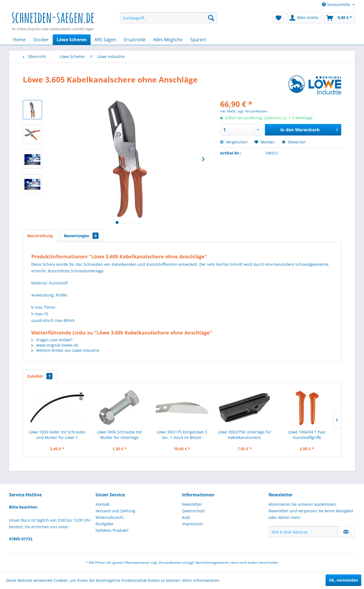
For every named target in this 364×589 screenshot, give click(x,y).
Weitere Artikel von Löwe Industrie (65, 350)
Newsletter (192, 504)
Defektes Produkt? (112, 530)
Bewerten (294, 142)
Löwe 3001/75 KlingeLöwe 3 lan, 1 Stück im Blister (182, 435)
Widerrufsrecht (110, 517)
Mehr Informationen (201, 580)
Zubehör (40, 376)
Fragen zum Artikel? (52, 340)
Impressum (192, 524)
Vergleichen (234, 142)
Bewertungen (81, 236)
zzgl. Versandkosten (252, 111)
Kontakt (103, 504)
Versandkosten (170, 562)
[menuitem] (168, 18)
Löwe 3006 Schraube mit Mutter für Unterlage (119, 435)
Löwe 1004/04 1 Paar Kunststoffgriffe (307, 435)
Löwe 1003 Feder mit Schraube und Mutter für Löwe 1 (57, 435)
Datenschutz (194, 511)
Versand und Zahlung (115, 511)
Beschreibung (40, 236)
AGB (186, 517)
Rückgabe (104, 524)
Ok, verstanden (343, 580)
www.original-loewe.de (55, 345)
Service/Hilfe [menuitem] (337, 5)
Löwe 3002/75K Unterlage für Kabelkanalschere (245, 435)
